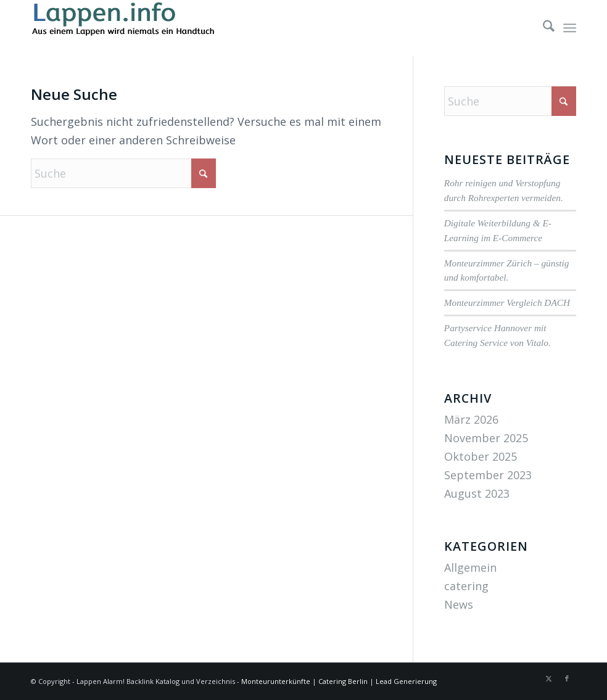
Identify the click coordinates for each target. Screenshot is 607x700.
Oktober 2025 (481, 456)
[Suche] (543, 28)
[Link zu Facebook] (567, 678)
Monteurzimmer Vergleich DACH (507, 303)
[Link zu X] (548, 678)
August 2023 (477, 493)
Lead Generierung (406, 681)
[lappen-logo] (123, 28)
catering (466, 586)
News (459, 604)
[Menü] (570, 28)
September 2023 (488, 475)
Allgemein (470, 567)
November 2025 (486, 438)
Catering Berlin (343, 681)
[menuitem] (543, 28)
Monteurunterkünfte (276, 681)
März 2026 (471, 419)
